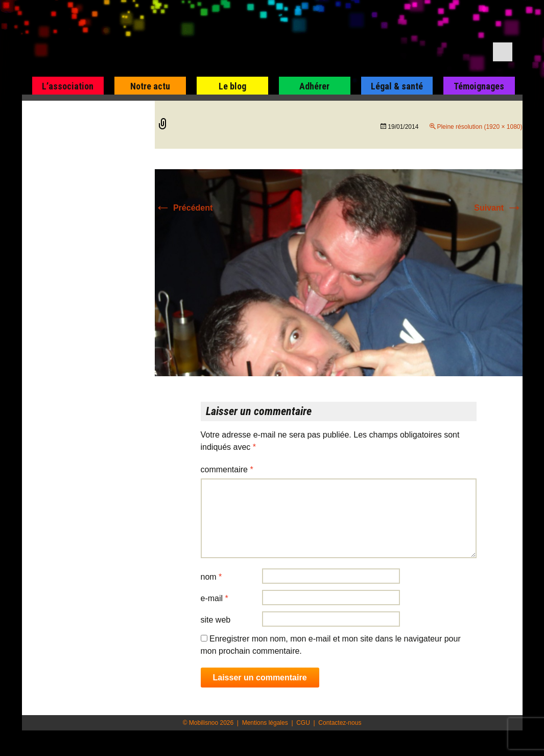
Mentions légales (265, 723)
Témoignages (479, 86)
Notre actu (150, 86)
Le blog (232, 86)
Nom (211, 577)
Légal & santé (397, 86)
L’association (68, 86)
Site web (216, 620)
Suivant (498, 208)
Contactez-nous (340, 723)
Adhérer (314, 86)
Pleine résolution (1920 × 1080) (479, 127)
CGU (303, 723)
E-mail (215, 598)
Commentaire (227, 469)
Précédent (184, 208)
